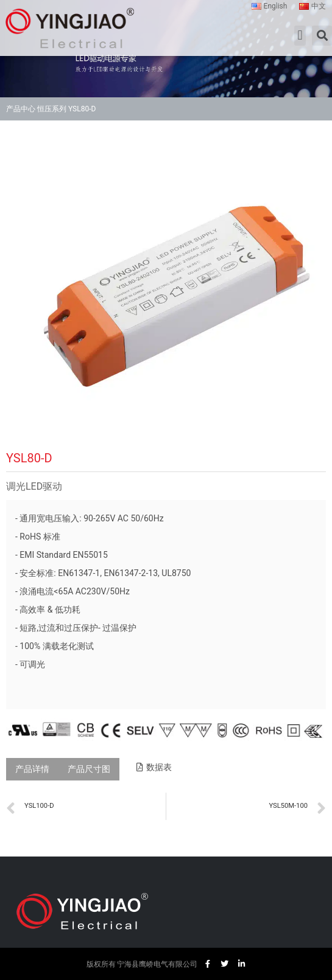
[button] (300, 36)
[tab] (32, 769)
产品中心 (21, 109)
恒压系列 (52, 109)
